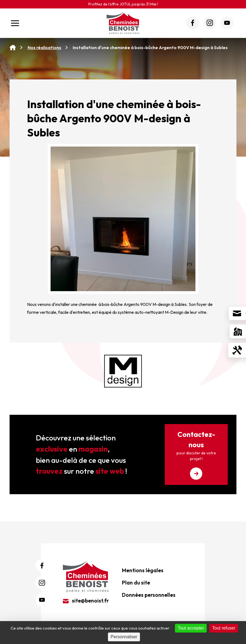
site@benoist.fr (86, 601)
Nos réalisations (44, 47)
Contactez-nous (196, 455)
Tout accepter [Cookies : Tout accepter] (191, 628)
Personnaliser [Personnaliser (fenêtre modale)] (124, 637)
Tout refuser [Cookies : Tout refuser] (224, 628)
